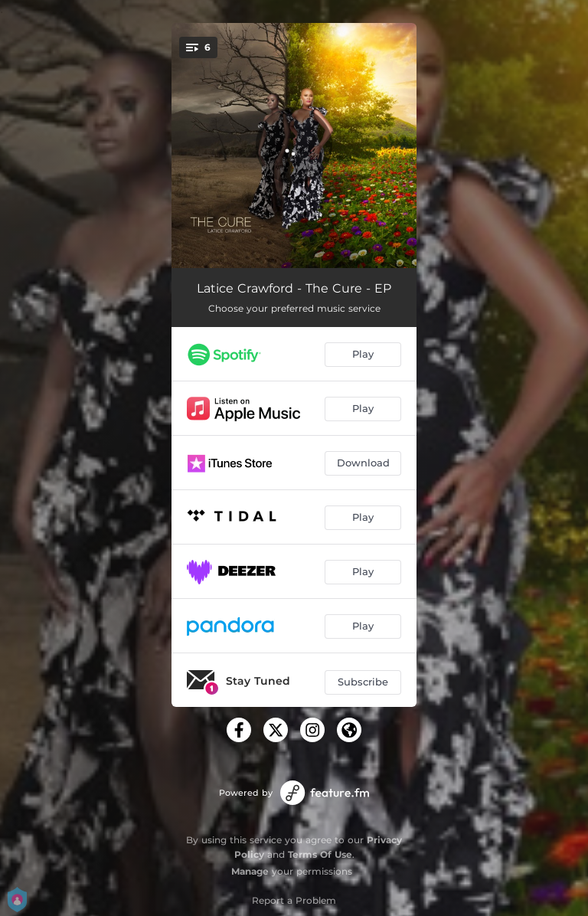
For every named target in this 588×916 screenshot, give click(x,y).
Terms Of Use (320, 854)
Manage (250, 871)
